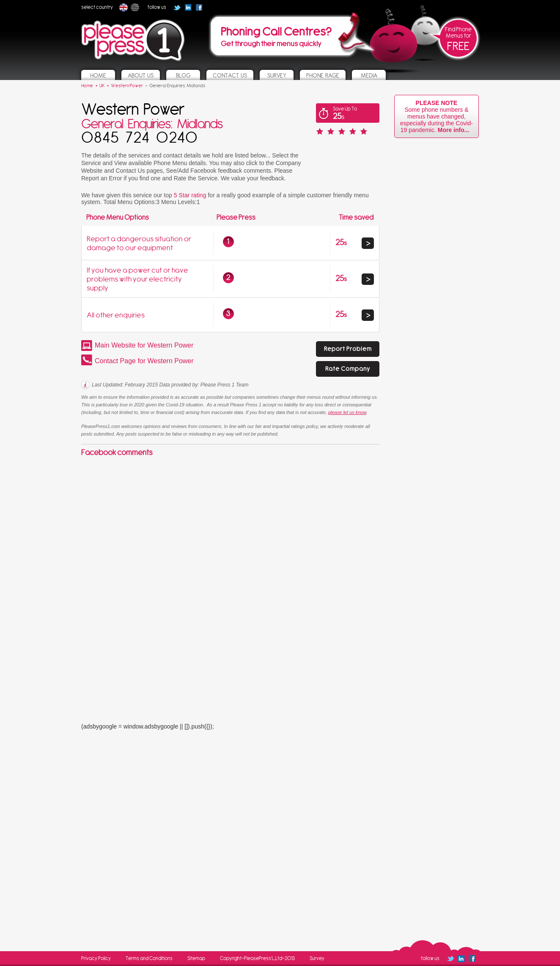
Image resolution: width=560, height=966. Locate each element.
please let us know (347, 412)
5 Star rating (190, 195)
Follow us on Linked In (188, 7)
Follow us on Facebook (202, 10)
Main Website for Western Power (144, 345)
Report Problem (348, 349)
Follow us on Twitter (177, 7)
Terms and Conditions (149, 958)
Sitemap (196, 958)
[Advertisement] (145, 538)
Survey (317, 958)
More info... (455, 130)
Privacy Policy (96, 958)
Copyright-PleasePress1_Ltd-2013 (257, 958)
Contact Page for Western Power (144, 361)
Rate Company (348, 369)
